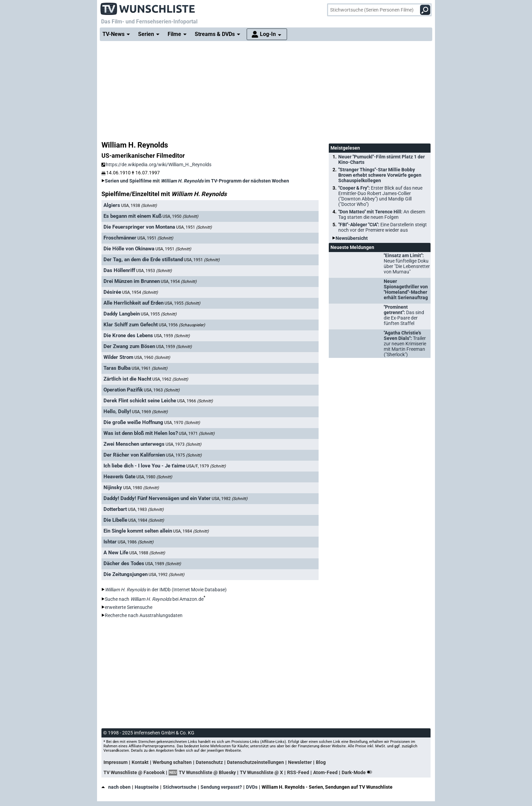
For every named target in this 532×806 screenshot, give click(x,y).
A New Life (116, 553)
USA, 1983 (146, 510)
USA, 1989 (163, 564)
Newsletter (300, 762)
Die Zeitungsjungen (126, 574)
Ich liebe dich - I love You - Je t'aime (144, 466)
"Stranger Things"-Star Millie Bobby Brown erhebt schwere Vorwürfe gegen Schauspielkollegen (380, 175)
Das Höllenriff (119, 270)
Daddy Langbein (122, 314)
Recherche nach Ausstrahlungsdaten (144, 615)
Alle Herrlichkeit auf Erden (134, 303)
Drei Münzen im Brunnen (132, 281)
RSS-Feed (298, 772)
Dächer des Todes (124, 563)
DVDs (252, 787)
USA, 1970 (182, 423)
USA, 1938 (139, 206)
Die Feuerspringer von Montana (139, 227)
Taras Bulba (117, 368)
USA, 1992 (166, 575)
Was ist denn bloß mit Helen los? (141, 433)
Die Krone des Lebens (128, 335)
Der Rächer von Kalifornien (134, 455)
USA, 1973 (183, 444)
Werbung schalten (172, 762)
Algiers (112, 205)
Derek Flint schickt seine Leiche (140, 401)
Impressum (116, 762)
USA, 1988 (147, 553)
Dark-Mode (358, 772)
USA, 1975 (184, 455)
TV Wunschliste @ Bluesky (207, 772)
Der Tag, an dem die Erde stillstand (143, 260)
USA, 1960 (152, 358)
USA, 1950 (180, 216)
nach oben (116, 787)
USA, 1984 (146, 520)
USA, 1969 (150, 412)
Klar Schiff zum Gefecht (131, 325)
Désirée (112, 292)
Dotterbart (115, 509)
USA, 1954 (179, 282)
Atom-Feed (325, 772)
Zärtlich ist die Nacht (127, 379)
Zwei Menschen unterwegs (134, 444)
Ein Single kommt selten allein (138, 531)
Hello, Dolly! (117, 411)
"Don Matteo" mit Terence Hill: (382, 214)
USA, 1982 (230, 499)
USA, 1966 (195, 401)
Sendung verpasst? (221, 787)
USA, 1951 (194, 227)
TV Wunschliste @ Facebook (134, 772)
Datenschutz (209, 762)
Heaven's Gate (119, 477)
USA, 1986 (136, 542)
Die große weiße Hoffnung (133, 422)
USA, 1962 (170, 379)
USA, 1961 (149, 368)
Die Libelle (115, 520)
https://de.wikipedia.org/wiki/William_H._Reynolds (156, 165)
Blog (321, 762)
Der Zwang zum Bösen (129, 346)
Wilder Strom (118, 357)
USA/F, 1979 (206, 466)
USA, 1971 (197, 434)
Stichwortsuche (180, 787)
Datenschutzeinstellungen (255, 762)
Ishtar (110, 542)
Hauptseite (147, 787)
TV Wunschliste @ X (261, 772)
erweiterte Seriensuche (129, 607)
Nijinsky (113, 487)
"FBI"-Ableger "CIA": (383, 227)
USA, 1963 (162, 390)
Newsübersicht (352, 238)
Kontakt (140, 762)
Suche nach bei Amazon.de (154, 599)
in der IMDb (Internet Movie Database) (166, 590)
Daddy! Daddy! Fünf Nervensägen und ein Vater (157, 498)
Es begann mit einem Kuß (132, 216)
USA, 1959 (172, 336)
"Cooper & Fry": (380, 196)
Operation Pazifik (123, 390)
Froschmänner (120, 238)
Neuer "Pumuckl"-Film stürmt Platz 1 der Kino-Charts (382, 159)
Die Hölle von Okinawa (129, 249)
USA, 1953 (154, 271)
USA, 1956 (182, 325)
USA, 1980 (154, 477)
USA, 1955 (182, 303)
